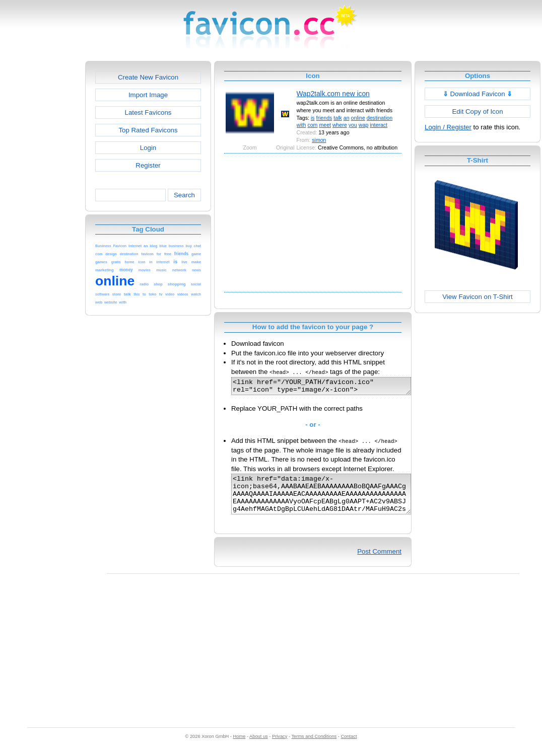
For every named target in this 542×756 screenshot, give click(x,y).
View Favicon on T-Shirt (478, 297)
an (347, 118)
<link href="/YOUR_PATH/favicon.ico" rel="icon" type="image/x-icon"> (332, 388)
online (358, 118)
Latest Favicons (148, 112)
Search (184, 195)
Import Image (148, 95)
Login (148, 148)
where (340, 125)
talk (338, 118)
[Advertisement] (42, 212)
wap (363, 125)
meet (325, 125)
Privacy (280, 747)
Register (148, 165)
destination (380, 118)
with (301, 125)
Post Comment (379, 562)
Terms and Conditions (314, 747)
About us (259, 747)
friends (324, 118)
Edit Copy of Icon (477, 111)
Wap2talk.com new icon (333, 94)
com (312, 125)
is (313, 118)
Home (240, 747)
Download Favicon (478, 94)
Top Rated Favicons (148, 130)
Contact (349, 747)
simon (319, 140)
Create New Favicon (148, 77)
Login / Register (448, 127)
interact (379, 125)
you (353, 125)
